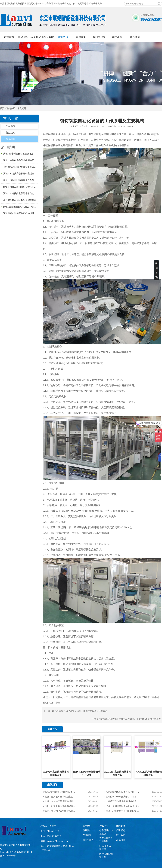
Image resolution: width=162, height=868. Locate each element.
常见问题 (22, 108)
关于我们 (87, 826)
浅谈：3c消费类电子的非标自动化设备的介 (123, 811)
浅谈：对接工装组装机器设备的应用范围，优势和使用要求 (21, 187)
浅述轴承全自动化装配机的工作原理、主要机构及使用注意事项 (130, 719)
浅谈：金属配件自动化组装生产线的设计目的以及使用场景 (21, 160)
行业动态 (11, 133)
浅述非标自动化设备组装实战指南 (20, 200)
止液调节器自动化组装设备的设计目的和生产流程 (21, 167)
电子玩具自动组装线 (106, 832)
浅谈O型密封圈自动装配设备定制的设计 (61, 792)
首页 (2, 108)
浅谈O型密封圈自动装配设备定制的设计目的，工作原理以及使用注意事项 (21, 154)
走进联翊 (81, 37)
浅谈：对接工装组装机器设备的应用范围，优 (61, 806)
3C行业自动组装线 (105, 848)
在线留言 (117, 37)
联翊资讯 (63, 37)
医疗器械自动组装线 (106, 855)
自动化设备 (59, 134)
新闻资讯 (121, 826)
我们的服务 (99, 37)
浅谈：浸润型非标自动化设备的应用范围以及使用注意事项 (21, 180)
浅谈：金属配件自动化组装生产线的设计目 (61, 797)
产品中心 (104, 826)
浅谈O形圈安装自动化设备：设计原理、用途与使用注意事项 (21, 207)
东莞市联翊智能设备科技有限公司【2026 (123, 792)
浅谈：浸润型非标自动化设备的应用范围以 (123, 806)
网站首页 (9, 37)
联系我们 (135, 37)
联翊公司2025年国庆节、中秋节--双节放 (123, 797)
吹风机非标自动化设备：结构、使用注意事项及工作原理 (80, 711)
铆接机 (65, 243)
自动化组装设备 (27, 37)
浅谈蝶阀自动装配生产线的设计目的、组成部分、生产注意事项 (21, 213)
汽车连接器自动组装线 (106, 840)
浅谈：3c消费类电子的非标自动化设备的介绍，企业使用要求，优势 (21, 193)
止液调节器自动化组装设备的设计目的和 (123, 801)
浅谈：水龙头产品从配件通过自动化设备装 (61, 801)
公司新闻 (11, 126)
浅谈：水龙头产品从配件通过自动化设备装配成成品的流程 (21, 174)
